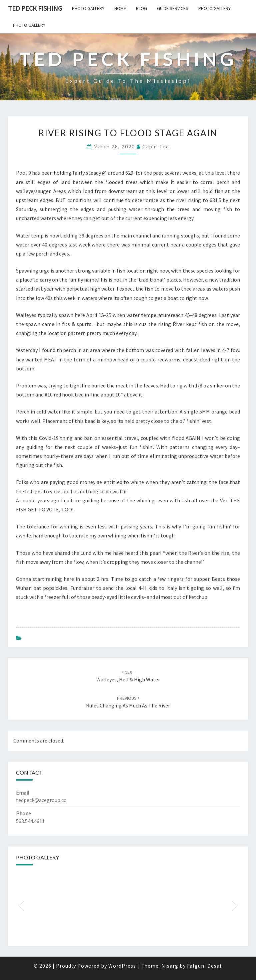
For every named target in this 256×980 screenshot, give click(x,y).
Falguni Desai (204, 966)
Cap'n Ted (156, 146)
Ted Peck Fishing (35, 8)
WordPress (122, 966)
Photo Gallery (88, 8)
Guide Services (173, 8)
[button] (21, 905)
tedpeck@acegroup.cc (41, 800)
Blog (141, 8)
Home (120, 8)
